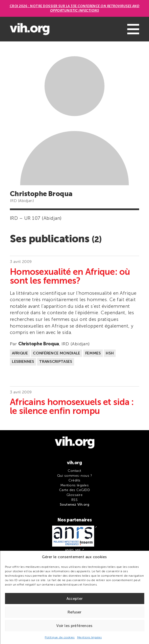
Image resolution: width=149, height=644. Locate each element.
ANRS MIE (73, 550)
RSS (74, 500)
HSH (110, 353)
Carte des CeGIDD (75, 490)
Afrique (20, 353)
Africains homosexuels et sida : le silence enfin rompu (72, 406)
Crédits (74, 480)
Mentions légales (89, 637)
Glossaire (74, 495)
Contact (74, 471)
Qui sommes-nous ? (74, 476)
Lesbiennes (23, 361)
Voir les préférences (74, 626)
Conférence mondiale (56, 353)
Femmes (93, 353)
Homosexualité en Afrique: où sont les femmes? (70, 276)
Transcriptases (56, 361)
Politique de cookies (60, 637)
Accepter (75, 599)
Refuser (74, 612)
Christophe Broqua (39, 344)
